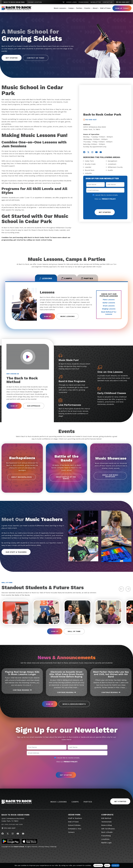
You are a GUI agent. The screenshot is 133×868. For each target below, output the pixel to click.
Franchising (83, 2)
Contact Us (107, 2)
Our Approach (34, 406)
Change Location (35, 2)
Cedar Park (74, 815)
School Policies (74, 825)
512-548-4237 (10, 828)
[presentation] (105, 205)
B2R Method (106, 818)
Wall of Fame (105, 8)
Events (87, 8)
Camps (71, 8)
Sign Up (47, 316)
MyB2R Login (71, 2)
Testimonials (106, 822)
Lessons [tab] (45, 278)
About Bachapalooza (22, 477)
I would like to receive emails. (105, 195)
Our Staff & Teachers (16, 552)
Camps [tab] (66, 278)
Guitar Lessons (109, 303)
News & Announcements (74, 704)
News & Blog (107, 825)
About (95, 8)
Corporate (107, 815)
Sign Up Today (122, 8)
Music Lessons (60, 8)
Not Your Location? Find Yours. (12, 825)
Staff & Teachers (75, 818)
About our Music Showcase (110, 476)
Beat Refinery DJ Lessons (109, 313)
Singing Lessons (109, 309)
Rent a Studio (107, 832)
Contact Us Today (36, 58)
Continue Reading (22, 690)
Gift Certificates (108, 829)
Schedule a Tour (75, 829)
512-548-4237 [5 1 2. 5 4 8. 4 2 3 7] (123, 2)
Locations (105, 839)
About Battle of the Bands (66, 478)
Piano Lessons (109, 300)
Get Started (12, 58)
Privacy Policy (44, 847)
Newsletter (96, 2)
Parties (79, 8)
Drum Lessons (109, 306)
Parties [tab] (87, 278)
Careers (71, 832)
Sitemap (53, 847)
